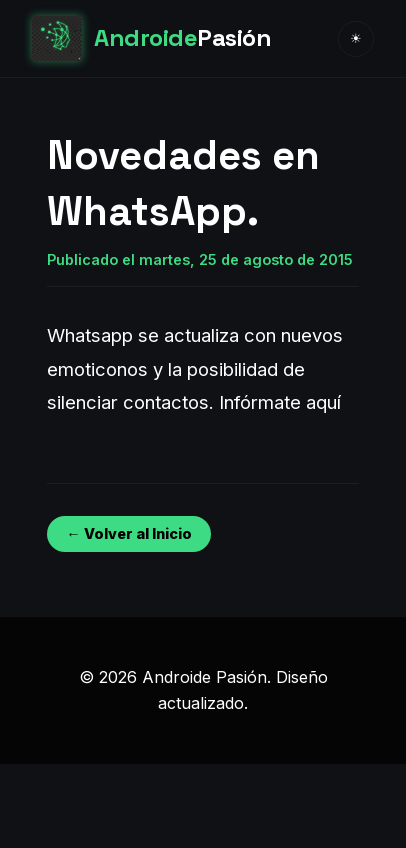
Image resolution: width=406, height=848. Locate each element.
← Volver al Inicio (128, 533)
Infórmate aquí (280, 402)
